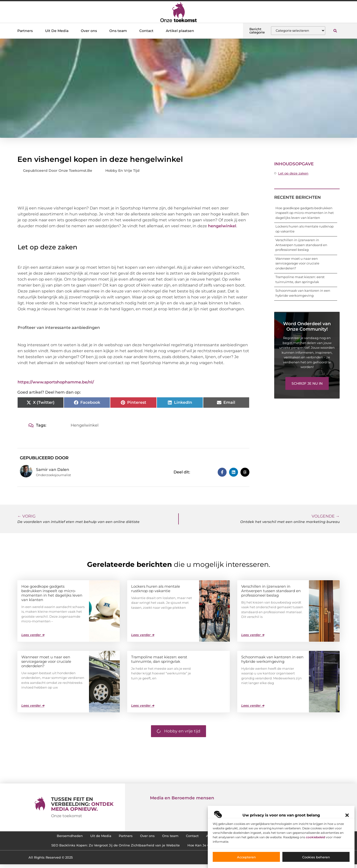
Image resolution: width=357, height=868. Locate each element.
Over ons (89, 31)
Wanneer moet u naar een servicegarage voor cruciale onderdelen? (297, 263)
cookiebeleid (315, 840)
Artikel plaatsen (180, 31)
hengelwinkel (222, 226)
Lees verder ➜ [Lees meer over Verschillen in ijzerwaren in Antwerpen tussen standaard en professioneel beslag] (253, 635)
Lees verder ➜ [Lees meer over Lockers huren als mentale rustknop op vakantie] (143, 635)
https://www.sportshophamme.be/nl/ (56, 382)
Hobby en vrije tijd (122, 171)
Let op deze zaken (293, 173)
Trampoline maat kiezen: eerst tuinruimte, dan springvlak (159, 659)
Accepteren (246, 860)
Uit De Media (57, 31)
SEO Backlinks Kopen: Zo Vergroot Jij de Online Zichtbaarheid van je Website (109, 848)
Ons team (118, 31)
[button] (347, 818)
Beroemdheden (53, 837)
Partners (25, 31)
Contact (146, 31)
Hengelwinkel (85, 425)
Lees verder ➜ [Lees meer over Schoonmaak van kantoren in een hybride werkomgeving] (253, 705)
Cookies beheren (316, 860)
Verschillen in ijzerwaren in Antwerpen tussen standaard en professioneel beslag (301, 245)
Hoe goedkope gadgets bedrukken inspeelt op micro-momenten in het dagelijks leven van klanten (305, 213)
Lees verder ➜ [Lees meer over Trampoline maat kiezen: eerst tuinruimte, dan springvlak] (143, 705)
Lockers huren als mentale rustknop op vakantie (156, 588)
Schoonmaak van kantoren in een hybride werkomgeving (272, 659)
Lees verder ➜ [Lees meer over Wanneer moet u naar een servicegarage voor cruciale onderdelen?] (33, 705)
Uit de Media (89, 837)
